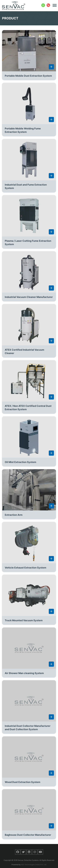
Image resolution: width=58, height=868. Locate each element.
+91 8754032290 (43, 5)
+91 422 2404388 (48, 5)
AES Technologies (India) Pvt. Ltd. (34, 865)
